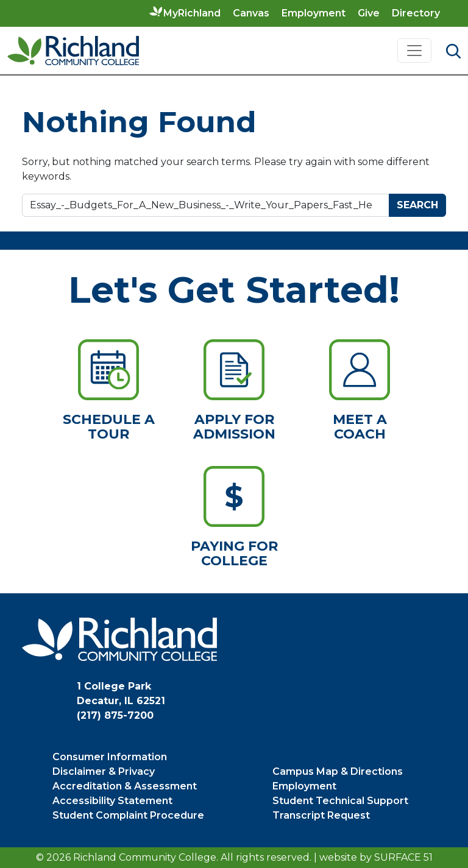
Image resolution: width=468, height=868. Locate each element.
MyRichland (192, 13)
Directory (416, 13)
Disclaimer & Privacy (104, 771)
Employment (314, 13)
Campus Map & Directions (338, 771)
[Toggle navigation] (414, 51)
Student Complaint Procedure (128, 815)
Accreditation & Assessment (125, 786)
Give (369, 13)
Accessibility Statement (112, 801)
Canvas (251, 13)
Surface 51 (403, 857)
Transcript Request (321, 815)
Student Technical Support (340, 801)
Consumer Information (110, 757)
